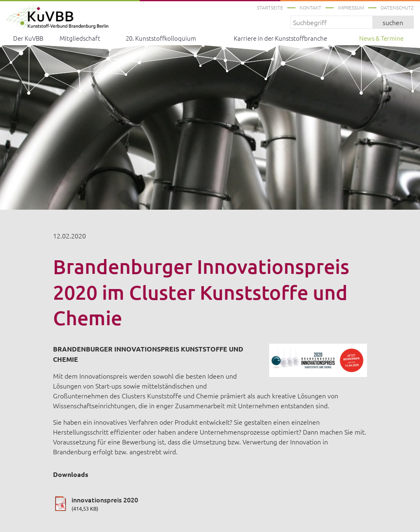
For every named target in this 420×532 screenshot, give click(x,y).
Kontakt (310, 7)
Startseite (270, 7)
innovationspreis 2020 (210, 504)
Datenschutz (397, 7)
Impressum (351, 7)
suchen (393, 22)
